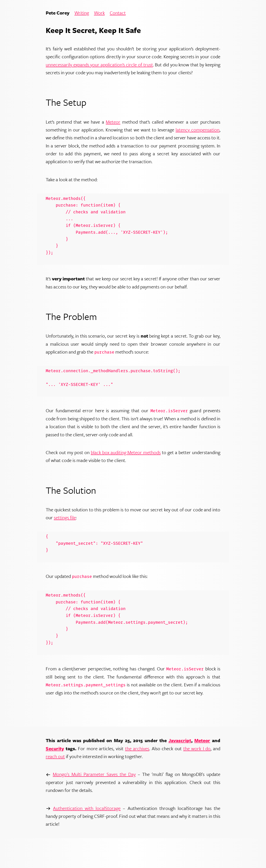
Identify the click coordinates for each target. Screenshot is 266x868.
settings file (65, 517)
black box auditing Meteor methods (126, 452)
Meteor (113, 122)
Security (55, 748)
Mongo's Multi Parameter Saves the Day (94, 774)
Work (99, 13)
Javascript (180, 740)
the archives (137, 748)
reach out (55, 756)
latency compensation (198, 130)
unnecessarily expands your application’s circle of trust (99, 65)
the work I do (197, 748)
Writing (82, 13)
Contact (118, 13)
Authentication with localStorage (87, 808)
